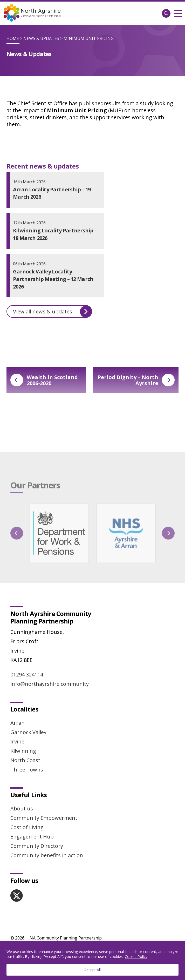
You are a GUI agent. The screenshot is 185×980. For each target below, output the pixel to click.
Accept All (93, 970)
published (91, 103)
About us (22, 808)
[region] (93, 961)
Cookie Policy (136, 956)
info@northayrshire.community (50, 684)
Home (13, 38)
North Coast (25, 760)
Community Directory (37, 846)
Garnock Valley (28, 732)
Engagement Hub (32, 837)
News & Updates (41, 38)
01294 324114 (27, 674)
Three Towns (27, 770)
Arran (18, 723)
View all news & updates (52, 312)
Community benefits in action (47, 855)
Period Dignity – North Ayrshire (136, 380)
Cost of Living (27, 827)
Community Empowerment (44, 818)
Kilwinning (23, 751)
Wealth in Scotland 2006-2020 (44, 380)
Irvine (17, 741)
